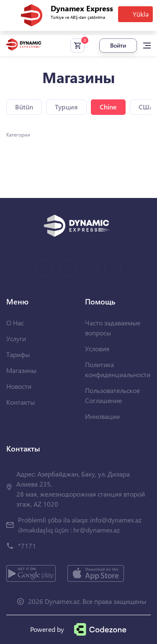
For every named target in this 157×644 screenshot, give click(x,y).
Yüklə (141, 14)
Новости (19, 386)
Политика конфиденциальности (118, 369)
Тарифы (18, 354)
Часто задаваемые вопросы (113, 328)
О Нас (15, 323)
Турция (66, 107)
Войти (118, 45)
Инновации (102, 416)
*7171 (27, 546)
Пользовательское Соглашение (112, 395)
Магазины (21, 370)
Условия (97, 349)
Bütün (24, 107)
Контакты (21, 402)
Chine (108, 107)
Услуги (16, 338)
